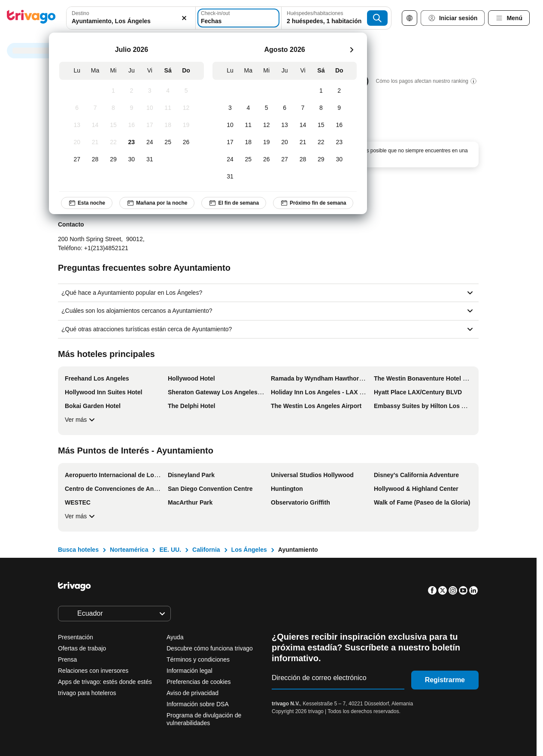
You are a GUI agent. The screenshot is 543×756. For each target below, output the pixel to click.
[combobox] (131, 18)
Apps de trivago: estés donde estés (105, 682)
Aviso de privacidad (193, 693)
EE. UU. (170, 550)
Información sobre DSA (198, 704)
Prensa (67, 659)
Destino (80, 13)
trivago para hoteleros (87, 693)
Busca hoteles (78, 550)
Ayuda (175, 637)
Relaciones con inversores (93, 671)
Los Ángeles (249, 550)
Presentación (76, 637)
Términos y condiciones (198, 659)
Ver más (81, 420)
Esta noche (87, 203)
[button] (131, 18)
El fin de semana (234, 203)
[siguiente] (352, 50)
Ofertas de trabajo (82, 648)
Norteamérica (129, 550)
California (206, 550)
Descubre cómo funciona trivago (210, 648)
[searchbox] (131, 21)
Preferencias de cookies (199, 682)
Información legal (190, 671)
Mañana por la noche (157, 203)
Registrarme (445, 680)
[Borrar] (184, 18)
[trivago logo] (31, 18)
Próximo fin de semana (313, 203)
